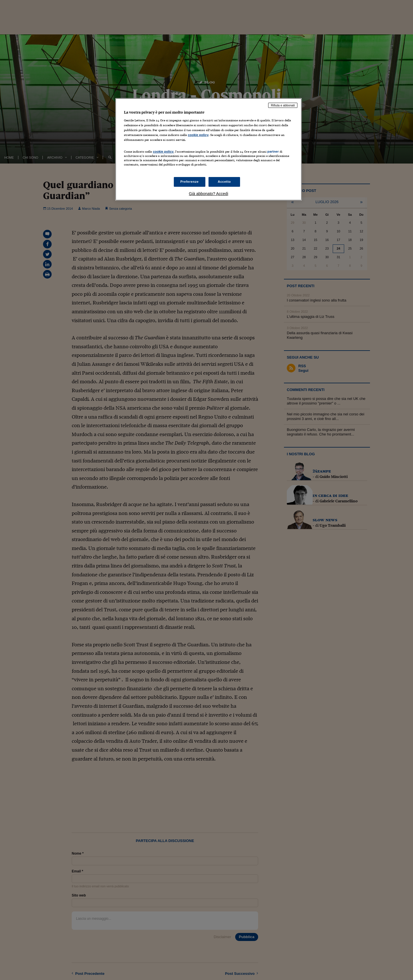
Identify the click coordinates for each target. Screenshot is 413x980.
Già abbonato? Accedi (209, 194)
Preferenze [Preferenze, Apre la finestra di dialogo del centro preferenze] (190, 182)
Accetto (224, 182)
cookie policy (198, 135)
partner (273, 151)
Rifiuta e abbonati (283, 105)
